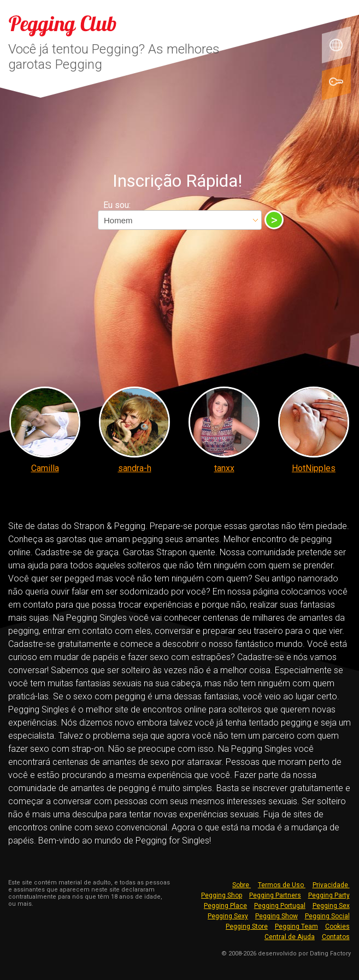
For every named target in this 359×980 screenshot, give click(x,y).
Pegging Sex (331, 906)
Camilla (45, 468)
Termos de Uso (282, 885)
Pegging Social (327, 916)
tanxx (224, 468)
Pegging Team (296, 926)
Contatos (336, 937)
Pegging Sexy (228, 916)
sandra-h (135, 468)
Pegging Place (225, 906)
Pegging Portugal (280, 906)
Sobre (242, 885)
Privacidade (331, 885)
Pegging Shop (222, 895)
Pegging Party (329, 895)
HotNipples (314, 468)
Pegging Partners (275, 895)
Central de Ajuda (290, 937)
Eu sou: (117, 205)
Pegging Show (276, 916)
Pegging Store (247, 926)
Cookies (337, 926)
